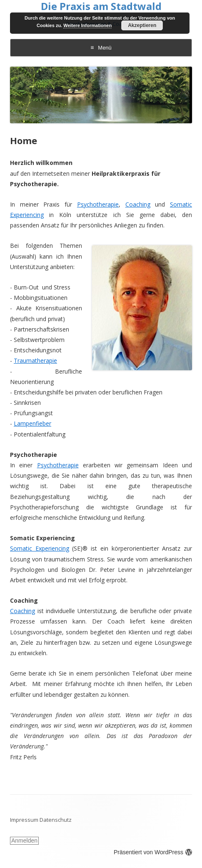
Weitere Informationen (87, 25)
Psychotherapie (98, 204)
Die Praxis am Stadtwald (101, 6)
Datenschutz (56, 820)
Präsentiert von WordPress (153, 852)
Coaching (138, 204)
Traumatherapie (35, 360)
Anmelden (24, 841)
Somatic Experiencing (40, 548)
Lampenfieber (32, 423)
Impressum (24, 820)
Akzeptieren (142, 25)
